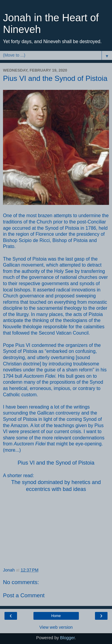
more (10, 450)
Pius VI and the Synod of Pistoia (56, 463)
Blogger (67, 638)
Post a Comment (24, 595)
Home (56, 616)
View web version (56, 627)
